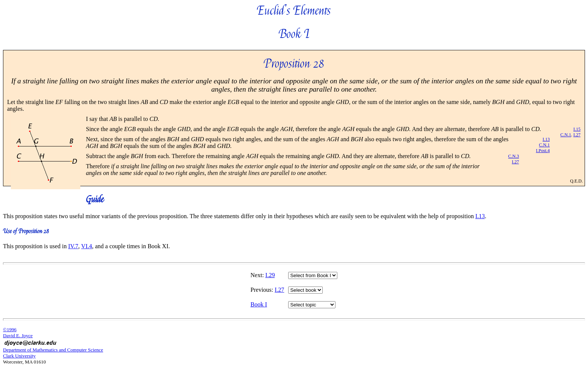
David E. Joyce (18, 336)
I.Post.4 (543, 151)
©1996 (10, 330)
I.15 (577, 129)
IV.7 (73, 246)
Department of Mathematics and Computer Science (53, 350)
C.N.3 (514, 156)
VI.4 (86, 246)
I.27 (577, 135)
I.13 (546, 139)
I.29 (270, 275)
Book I (259, 304)
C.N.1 (566, 135)
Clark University (19, 356)
